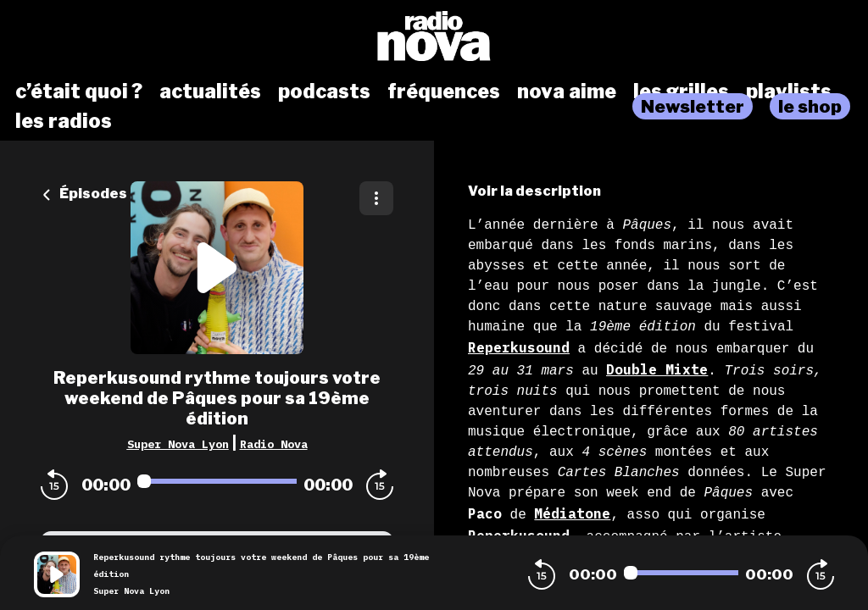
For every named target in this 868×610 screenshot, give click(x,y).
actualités (210, 91)
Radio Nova (274, 444)
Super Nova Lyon (178, 444)
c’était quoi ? (79, 91)
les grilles (681, 91)
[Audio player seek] (217, 481)
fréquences (444, 91)
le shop (810, 106)
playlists (789, 91)
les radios (64, 121)
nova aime (567, 91)
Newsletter (693, 106)
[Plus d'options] (376, 198)
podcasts (324, 91)
